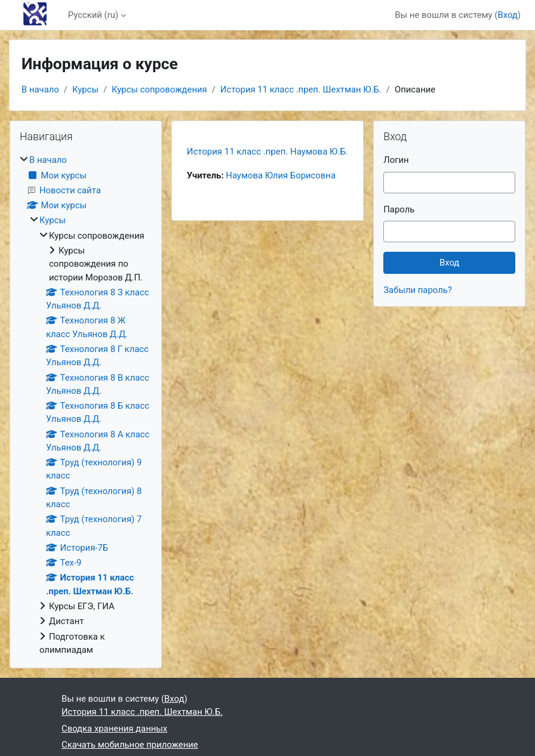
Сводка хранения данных (114, 729)
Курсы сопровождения (159, 90)
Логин (396, 160)
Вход (507, 15)
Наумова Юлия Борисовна (281, 175)
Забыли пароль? (418, 290)
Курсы (85, 90)
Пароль (399, 209)
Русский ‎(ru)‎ (93, 15)
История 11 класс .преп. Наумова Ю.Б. (267, 152)
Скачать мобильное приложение (130, 745)
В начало (40, 90)
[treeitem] (86, 405)
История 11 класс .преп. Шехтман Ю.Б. (301, 90)
